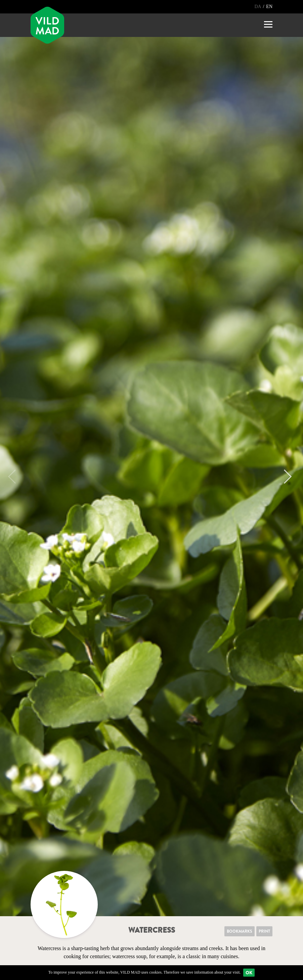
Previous (15, 477)
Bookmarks (240, 931)
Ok (249, 973)
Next (285, 477)
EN (269, 7)
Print (264, 931)
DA (258, 7)
